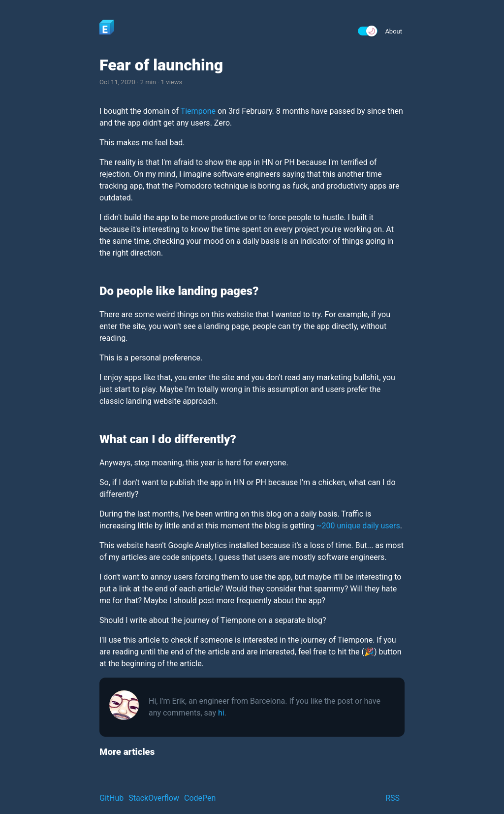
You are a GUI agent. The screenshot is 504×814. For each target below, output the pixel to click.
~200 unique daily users (358, 526)
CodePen (200, 798)
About (394, 31)
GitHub (111, 798)
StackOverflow (154, 798)
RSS (393, 798)
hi (221, 713)
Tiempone (198, 111)
